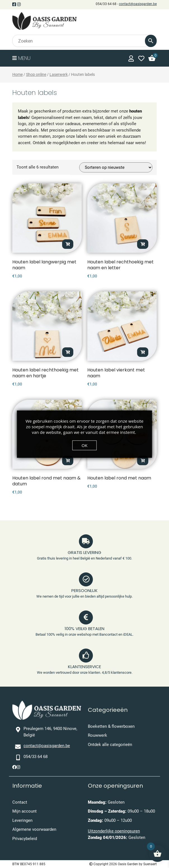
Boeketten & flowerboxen (111, 726)
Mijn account (24, 811)
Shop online (36, 74)
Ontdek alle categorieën (110, 745)
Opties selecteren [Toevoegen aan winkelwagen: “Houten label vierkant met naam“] (143, 352)
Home (17, 74)
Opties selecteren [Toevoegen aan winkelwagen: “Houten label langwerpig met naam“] (68, 244)
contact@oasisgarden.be (138, 4)
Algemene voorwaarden (34, 829)
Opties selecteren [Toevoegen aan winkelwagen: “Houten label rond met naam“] (143, 460)
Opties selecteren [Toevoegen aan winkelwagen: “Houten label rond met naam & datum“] (68, 460)
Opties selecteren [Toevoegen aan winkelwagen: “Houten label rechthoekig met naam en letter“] (143, 244)
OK (85, 445)
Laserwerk (59, 74)
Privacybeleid (25, 839)
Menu (21, 58)
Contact (20, 802)
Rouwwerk (98, 735)
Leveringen (22, 820)
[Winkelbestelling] (116, 167)
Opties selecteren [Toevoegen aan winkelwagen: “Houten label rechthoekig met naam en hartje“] (68, 352)
